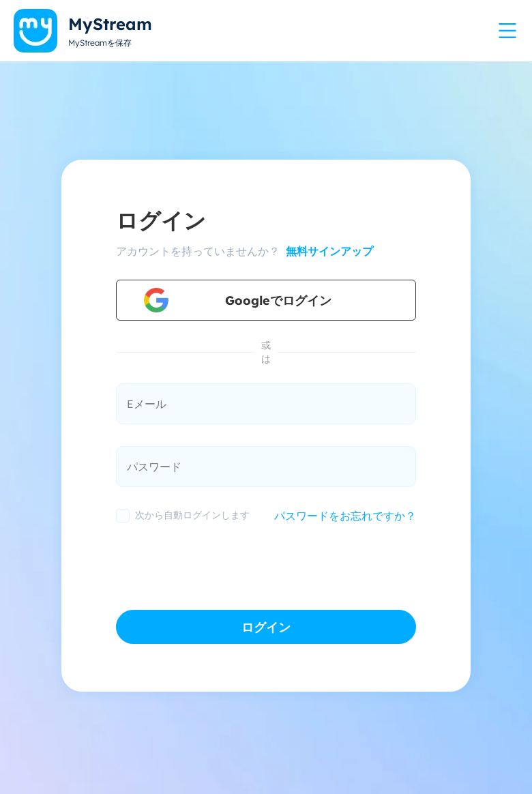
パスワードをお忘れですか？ (345, 516)
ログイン (266, 627)
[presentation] (220, 563)
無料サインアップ (328, 251)
